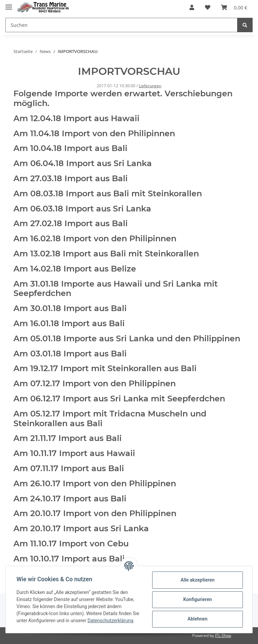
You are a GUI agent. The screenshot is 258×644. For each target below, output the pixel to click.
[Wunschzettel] (208, 7)
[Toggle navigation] (9, 4)
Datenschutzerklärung (110, 621)
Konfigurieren (197, 599)
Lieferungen (150, 86)
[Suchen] (121, 25)
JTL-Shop (223, 635)
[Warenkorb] (234, 7)
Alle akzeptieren (197, 580)
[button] (192, 7)
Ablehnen (197, 619)
